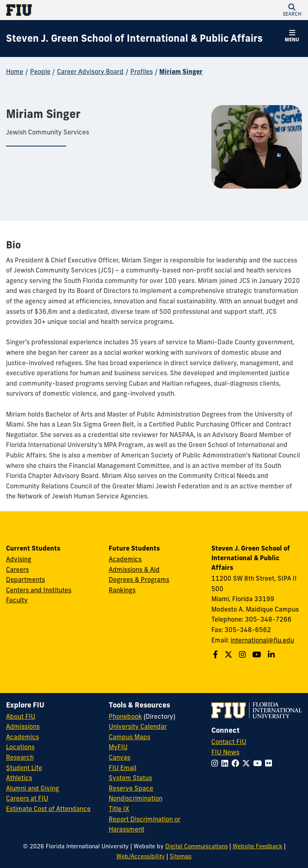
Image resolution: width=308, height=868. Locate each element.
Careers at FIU (27, 798)
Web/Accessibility (141, 856)
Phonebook (125, 716)
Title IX (119, 809)
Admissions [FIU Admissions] (23, 726)
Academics (125, 559)
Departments (25, 579)
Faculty (17, 600)
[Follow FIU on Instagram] (216, 763)
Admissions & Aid (134, 569)
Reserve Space (131, 788)
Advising (19, 559)
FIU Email (123, 768)
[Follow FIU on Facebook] (237, 763)
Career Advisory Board (90, 71)
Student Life (24, 768)
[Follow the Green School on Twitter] (229, 655)
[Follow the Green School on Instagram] (243, 655)
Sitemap (181, 856)
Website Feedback (257, 846)
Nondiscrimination (136, 798)
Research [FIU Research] (20, 757)
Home (15, 71)
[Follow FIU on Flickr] (270, 763)
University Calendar (138, 726)
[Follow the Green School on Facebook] (216, 655)
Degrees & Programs (139, 579)
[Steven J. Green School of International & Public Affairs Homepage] (134, 39)
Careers (17, 569)
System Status (130, 778)
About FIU (21, 716)
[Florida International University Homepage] (80, 10)
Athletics (19, 778)
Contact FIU (229, 742)
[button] (292, 10)
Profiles (142, 71)
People (40, 71)
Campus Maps (130, 737)
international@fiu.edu (262, 640)
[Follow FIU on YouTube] (259, 763)
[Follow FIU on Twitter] (248, 763)
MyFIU (118, 747)
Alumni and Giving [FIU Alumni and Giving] (32, 788)
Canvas (120, 757)
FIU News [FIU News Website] (225, 752)
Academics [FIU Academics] (22, 737)
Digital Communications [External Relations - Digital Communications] (197, 846)
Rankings (122, 590)
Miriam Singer (181, 71)
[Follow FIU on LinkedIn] (226, 763)
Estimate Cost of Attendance (48, 809)
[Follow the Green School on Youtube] (258, 655)
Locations (20, 747)
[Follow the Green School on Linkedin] (272, 655)
